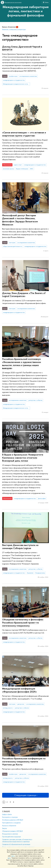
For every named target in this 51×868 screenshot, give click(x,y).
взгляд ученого (8, 708)
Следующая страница (26, 795)
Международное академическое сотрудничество (17, 84)
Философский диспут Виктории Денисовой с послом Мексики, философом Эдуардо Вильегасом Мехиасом (20, 220)
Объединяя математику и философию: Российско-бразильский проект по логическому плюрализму (23, 622)
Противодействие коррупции (11, 837)
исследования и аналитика (28, 76)
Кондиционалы (40, 573)
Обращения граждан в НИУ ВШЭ (12, 831)
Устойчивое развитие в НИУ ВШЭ (13, 820)
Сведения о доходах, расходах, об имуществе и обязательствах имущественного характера (17, 841)
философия (42, 498)
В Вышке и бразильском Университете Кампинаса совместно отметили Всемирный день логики (23, 458)
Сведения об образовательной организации (16, 844)
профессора (13, 76)
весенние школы (8, 169)
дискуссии (21, 704)
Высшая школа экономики (13, 2)
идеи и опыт (18, 165)
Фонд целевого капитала (10, 834)
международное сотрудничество (14, 80)
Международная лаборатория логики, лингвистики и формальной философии (26, 11)
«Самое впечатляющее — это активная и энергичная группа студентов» (24, 134)
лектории (12, 242)
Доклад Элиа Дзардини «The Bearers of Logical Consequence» (24, 295)
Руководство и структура (10, 817)
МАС (32, 169)
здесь (13, 856)
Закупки (5, 828)
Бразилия (30, 573)
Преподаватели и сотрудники (11, 823)
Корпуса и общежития (9, 826)
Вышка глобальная (22, 169)
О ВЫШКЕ (6, 811)
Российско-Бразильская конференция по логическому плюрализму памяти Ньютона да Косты (24, 761)
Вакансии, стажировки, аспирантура (14, 29)
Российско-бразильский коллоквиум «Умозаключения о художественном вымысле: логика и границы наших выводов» (22, 364)
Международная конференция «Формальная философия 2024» (19, 690)
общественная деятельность (13, 246)
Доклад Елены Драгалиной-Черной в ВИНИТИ (22, 48)
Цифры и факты (7, 814)
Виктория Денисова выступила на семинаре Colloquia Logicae (20, 547)
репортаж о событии (35, 400)
